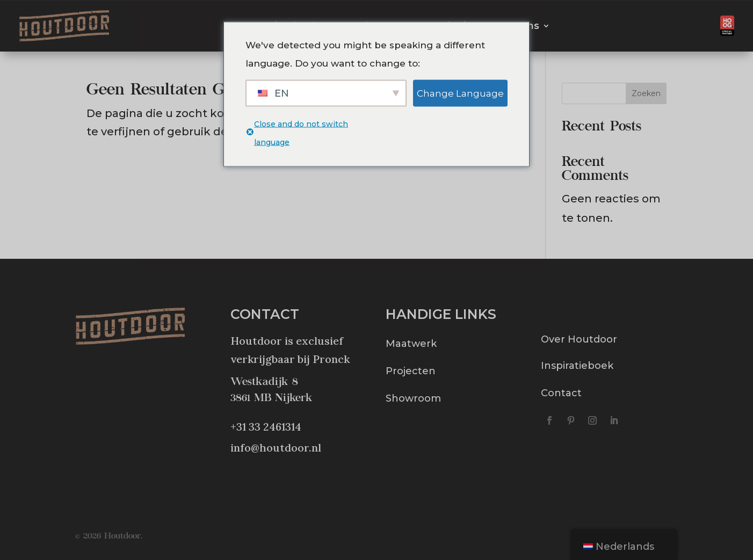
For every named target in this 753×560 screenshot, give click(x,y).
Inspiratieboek (577, 366)
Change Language (460, 93)
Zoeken (646, 93)
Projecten (411, 371)
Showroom (413, 398)
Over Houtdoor (579, 339)
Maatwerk (411, 344)
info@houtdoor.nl (276, 448)
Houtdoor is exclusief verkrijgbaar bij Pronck (290, 350)
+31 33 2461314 (266, 427)
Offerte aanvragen (637, 26)
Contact (561, 393)
